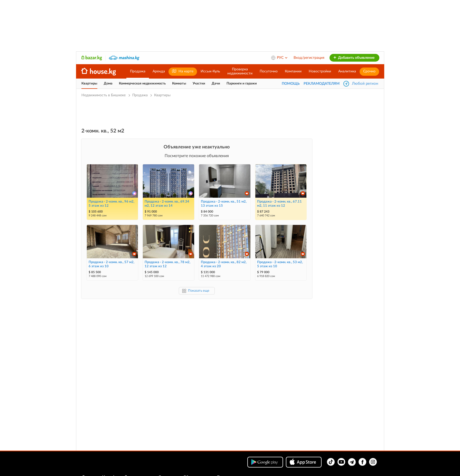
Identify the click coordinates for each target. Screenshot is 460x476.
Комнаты (179, 84)
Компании (293, 71)
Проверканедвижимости (240, 71)
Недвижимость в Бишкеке (104, 95)
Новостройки (320, 71)
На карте (183, 71)
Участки (199, 84)
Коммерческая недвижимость (142, 84)
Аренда (159, 71)
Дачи (216, 84)
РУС (282, 58)
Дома (108, 84)
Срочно (369, 71)
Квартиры (89, 84)
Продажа (138, 71)
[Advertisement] (197, 112)
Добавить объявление (354, 58)
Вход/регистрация (309, 58)
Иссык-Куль (210, 71)
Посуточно (269, 71)
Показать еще (199, 291)
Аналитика (347, 71)
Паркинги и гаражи (242, 84)
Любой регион (365, 84)
